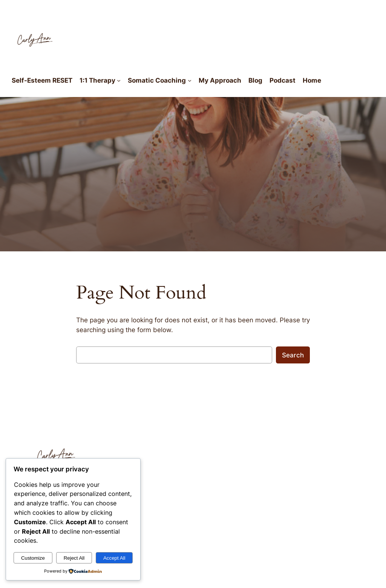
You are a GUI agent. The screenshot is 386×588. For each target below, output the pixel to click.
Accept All (114, 558)
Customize (33, 558)
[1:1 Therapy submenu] (119, 80)
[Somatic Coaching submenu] (190, 80)
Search (293, 355)
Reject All (74, 558)
